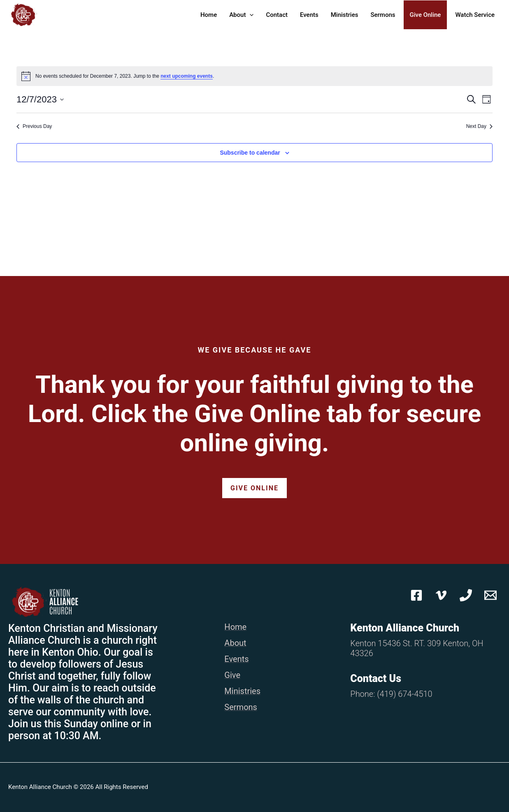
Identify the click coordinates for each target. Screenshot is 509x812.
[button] (250, 15)
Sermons (383, 15)
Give (232, 675)
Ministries (345, 15)
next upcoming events (187, 76)
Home (209, 15)
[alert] (254, 76)
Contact (277, 15)
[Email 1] (490, 595)
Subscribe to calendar (250, 153)
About (241, 15)
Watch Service (475, 15)
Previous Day (34, 126)
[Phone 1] (466, 595)
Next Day (479, 126)
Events (309, 15)
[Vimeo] (441, 595)
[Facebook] (416, 595)
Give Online (425, 15)
